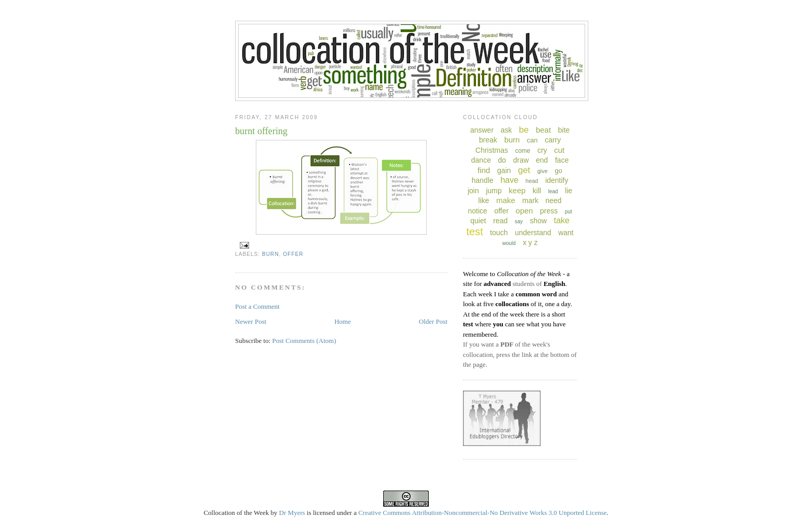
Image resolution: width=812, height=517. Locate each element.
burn (271, 254)
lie (569, 191)
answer (482, 130)
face (562, 160)
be (524, 130)
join (473, 191)
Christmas (492, 150)
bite (564, 130)
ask (506, 130)
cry (542, 150)
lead (553, 191)
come (523, 151)
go (558, 171)
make (506, 200)
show (538, 221)
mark (531, 200)
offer (293, 254)
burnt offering (261, 131)
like (484, 200)
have (509, 180)
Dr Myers (292, 513)
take (561, 220)
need (553, 200)
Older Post (433, 321)
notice (477, 211)
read (500, 221)
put (569, 212)
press (549, 211)
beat (543, 130)
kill (537, 191)
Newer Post (251, 321)
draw (521, 160)
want (566, 233)
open (524, 211)
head (532, 181)
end (542, 160)
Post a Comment (257, 306)
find (484, 170)
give (542, 171)
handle (483, 180)
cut (559, 150)
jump (494, 191)
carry (553, 140)
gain (504, 170)
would (509, 243)
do (502, 160)
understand (533, 233)
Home (343, 321)
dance (481, 160)
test (474, 232)
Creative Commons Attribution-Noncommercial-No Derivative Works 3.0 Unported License (483, 513)
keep (517, 190)
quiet (478, 221)
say (519, 221)
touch (499, 233)
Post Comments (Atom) (304, 341)
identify (557, 180)
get (524, 170)
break (488, 140)
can (532, 140)
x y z (530, 242)
